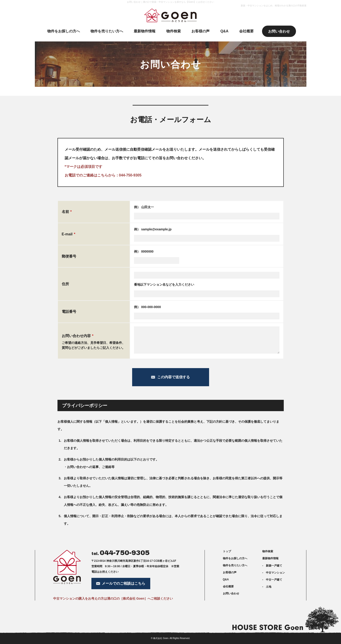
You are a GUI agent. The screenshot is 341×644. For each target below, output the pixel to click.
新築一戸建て (274, 566)
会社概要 (228, 586)
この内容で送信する (174, 377)
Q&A (226, 579)
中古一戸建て (274, 580)
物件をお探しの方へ (235, 558)
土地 (269, 587)
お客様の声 (230, 572)
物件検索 (268, 551)
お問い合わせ (231, 593)
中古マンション (275, 573)
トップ (227, 551)
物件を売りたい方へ (235, 565)
